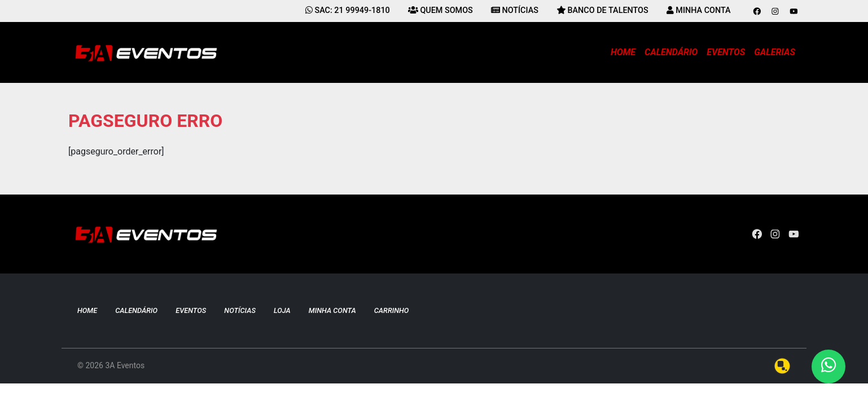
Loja (282, 310)
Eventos (726, 52)
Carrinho (392, 310)
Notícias (240, 310)
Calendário (671, 52)
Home (623, 52)
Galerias (775, 52)
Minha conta (332, 310)
